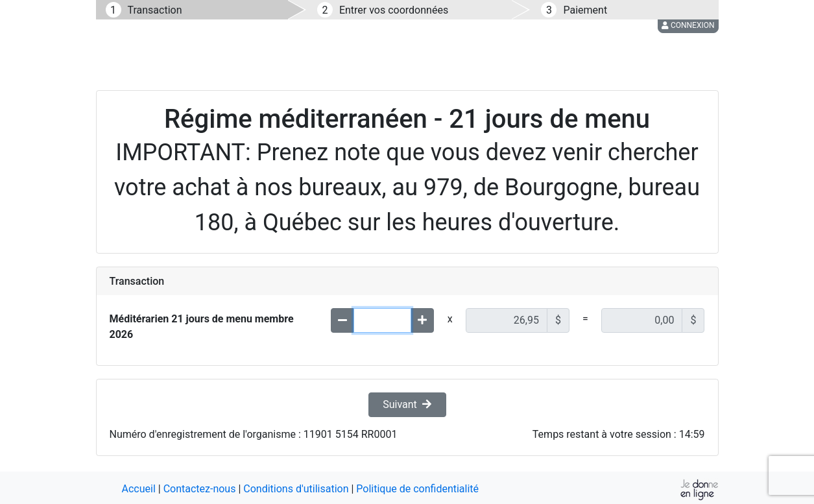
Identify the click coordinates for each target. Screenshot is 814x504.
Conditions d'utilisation (296, 489)
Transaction (155, 10)
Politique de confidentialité (417, 489)
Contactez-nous (200, 489)
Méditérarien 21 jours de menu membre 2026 (202, 327)
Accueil (139, 489)
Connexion (688, 25)
